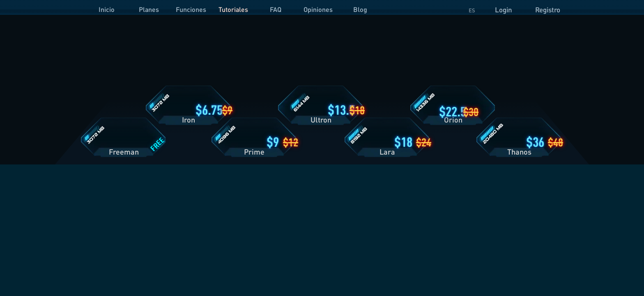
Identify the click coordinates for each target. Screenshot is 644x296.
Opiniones (318, 9)
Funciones (191, 9)
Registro (548, 10)
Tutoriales (233, 9)
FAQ (276, 9)
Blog (360, 9)
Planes (149, 9)
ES (472, 10)
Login (504, 10)
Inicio (107, 9)
